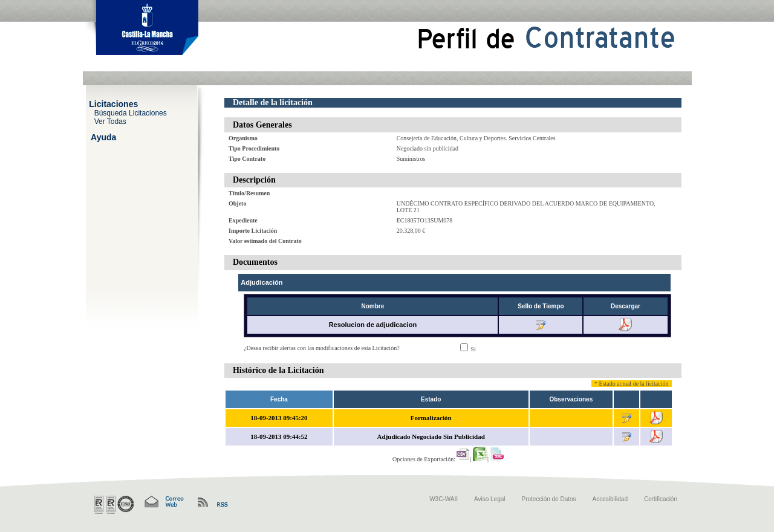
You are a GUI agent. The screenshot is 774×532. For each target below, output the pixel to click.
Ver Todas (110, 121)
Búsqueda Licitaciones (131, 112)
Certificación (661, 499)
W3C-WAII (444, 499)
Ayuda (103, 137)
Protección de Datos (549, 499)
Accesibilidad (610, 499)
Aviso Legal (490, 499)
